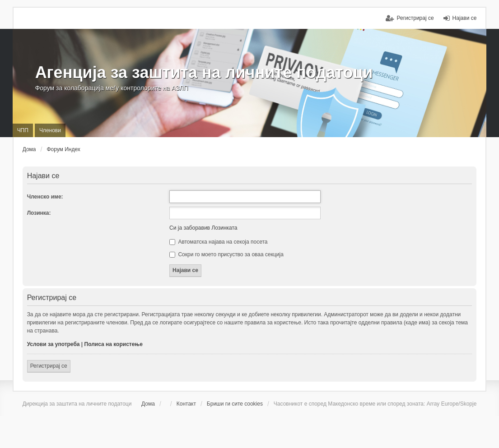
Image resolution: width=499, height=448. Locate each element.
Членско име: (45, 197)
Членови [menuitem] (50, 130)
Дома (148, 404)
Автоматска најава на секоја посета (218, 242)
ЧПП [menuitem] (23, 130)
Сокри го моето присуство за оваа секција (226, 254)
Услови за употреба (54, 344)
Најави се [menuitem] (465, 18)
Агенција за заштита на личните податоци (204, 72)
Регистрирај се (49, 366)
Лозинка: (39, 213)
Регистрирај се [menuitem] (415, 18)
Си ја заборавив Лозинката (203, 228)
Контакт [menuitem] (186, 404)
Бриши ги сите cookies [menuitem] (235, 404)
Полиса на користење (114, 344)
